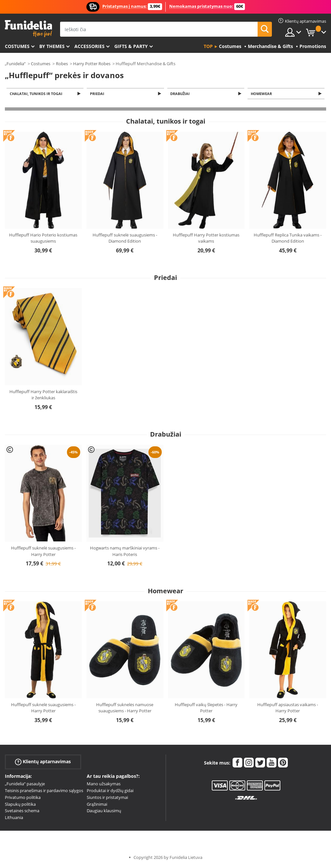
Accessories (89, 46)
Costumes (17, 46)
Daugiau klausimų (104, 811)
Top (208, 46)
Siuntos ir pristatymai (107, 798)
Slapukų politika (20, 805)
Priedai (98, 94)
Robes (62, 64)
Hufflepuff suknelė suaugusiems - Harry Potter (43, 552)
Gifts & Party (131, 46)
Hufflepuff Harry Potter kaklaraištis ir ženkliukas (43, 395)
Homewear (262, 94)
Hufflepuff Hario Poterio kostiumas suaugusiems (43, 239)
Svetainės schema (22, 811)
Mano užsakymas (104, 784)
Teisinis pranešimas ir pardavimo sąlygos (44, 791)
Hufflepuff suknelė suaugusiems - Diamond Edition (125, 239)
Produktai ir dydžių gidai (110, 791)
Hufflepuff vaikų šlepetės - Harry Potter (206, 708)
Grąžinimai (97, 805)
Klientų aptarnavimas (43, 762)
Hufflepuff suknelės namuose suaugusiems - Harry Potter (125, 708)
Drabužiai (181, 94)
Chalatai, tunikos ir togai (37, 94)
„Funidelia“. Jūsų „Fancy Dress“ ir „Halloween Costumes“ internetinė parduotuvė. (28, 29)
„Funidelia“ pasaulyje (25, 784)
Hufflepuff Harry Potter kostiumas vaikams (206, 239)
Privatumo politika (23, 798)
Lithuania (14, 818)
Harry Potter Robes (92, 64)
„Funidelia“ (15, 64)
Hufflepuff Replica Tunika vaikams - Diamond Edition (288, 239)
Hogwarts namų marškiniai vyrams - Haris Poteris (125, 552)
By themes (52, 46)
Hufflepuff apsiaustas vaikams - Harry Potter (288, 708)
